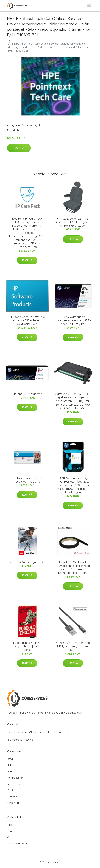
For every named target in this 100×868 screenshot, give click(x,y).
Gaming (12, 771)
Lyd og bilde (14, 784)
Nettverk (12, 796)
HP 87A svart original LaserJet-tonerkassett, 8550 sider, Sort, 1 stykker (73, 320)
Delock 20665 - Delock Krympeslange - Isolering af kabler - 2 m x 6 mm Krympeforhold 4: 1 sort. (73, 567)
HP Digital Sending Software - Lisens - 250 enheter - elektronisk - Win (27, 320)
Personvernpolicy (17, 844)
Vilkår (10, 837)
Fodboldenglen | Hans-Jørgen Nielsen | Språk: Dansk (27, 646)
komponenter (15, 778)
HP (39, 125)
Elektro (11, 765)
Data (10, 759)
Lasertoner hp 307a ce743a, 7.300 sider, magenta (27, 480)
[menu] (89, 6)
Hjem (10, 40)
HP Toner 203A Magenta (27, 394)
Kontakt (12, 831)
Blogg (11, 825)
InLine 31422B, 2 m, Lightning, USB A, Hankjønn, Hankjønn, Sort (73, 646)
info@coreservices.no (20, 740)
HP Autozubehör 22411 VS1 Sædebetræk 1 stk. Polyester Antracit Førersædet (73, 222)
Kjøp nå (19, 148)
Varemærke (29, 125)
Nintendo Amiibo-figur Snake (27, 562)
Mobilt (10, 790)
